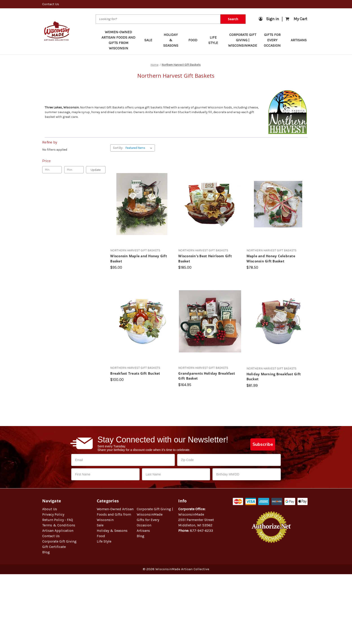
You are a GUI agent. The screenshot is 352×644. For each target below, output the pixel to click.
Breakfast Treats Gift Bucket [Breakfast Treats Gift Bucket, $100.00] (135, 373)
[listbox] (140, 148)
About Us (50, 509)
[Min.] (52, 170)
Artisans (299, 40)
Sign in (269, 19)
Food (195, 40)
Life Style (215, 40)
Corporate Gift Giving (59, 541)
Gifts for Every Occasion (274, 40)
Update (96, 170)
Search (233, 19)
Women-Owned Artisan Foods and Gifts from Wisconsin (118, 40)
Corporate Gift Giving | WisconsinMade (243, 40)
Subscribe (263, 444)
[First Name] (105, 474)
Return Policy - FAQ (58, 520)
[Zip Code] (229, 460)
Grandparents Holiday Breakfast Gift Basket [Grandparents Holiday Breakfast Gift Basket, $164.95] (207, 376)
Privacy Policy (53, 514)
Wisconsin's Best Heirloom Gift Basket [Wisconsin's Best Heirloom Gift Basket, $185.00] (205, 258)
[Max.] (74, 170)
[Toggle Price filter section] (74, 161)
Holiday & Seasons (173, 40)
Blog (46, 552)
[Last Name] (176, 474)
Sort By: (118, 148)
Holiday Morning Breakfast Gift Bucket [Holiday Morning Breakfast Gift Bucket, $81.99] (274, 377)
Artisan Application (58, 531)
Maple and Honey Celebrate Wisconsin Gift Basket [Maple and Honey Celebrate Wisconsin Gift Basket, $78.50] (271, 258)
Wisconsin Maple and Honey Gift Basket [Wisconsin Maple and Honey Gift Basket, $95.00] (139, 258)
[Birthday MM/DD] (247, 474)
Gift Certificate (54, 547)
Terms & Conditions (59, 525)
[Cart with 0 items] (296, 19)
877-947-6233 (201, 531)
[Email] (123, 460)
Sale (150, 40)
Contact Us (51, 4)
